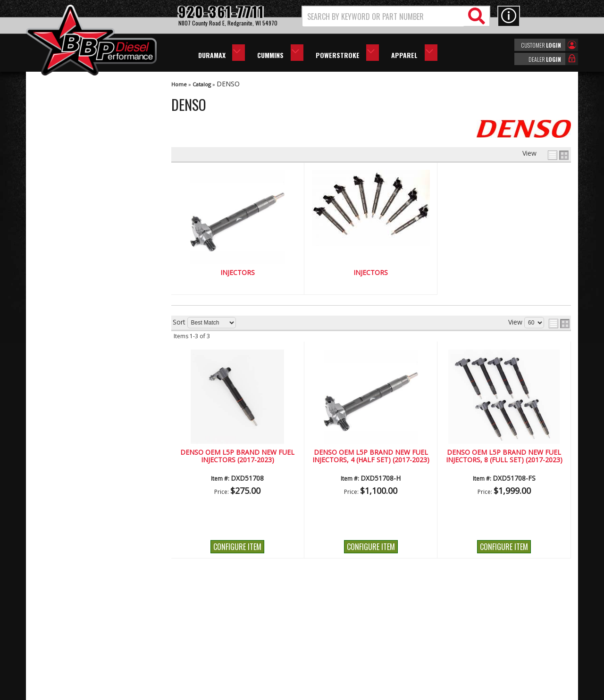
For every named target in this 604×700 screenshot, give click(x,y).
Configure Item (237, 547)
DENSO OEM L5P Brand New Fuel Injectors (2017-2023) (237, 456)
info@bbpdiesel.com (337, 647)
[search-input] (383, 17)
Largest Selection (78, 304)
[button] (396, 16)
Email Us (65, 372)
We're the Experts (79, 276)
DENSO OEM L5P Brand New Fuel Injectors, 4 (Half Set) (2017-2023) (371, 456)
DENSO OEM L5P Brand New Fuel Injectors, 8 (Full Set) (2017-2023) (504, 456)
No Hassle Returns (80, 330)
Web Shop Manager (386, 692)
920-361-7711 (73, 391)
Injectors (238, 273)
